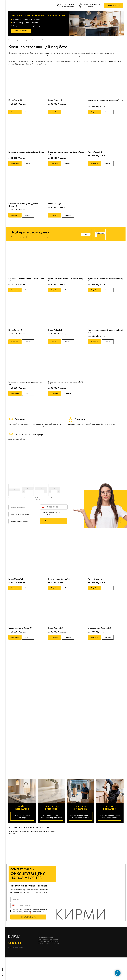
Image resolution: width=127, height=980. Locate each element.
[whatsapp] (16, 943)
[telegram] (13, 943)
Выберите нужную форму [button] (21, 237)
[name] (30, 899)
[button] (114, 6)
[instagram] (19, 943)
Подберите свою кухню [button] (30, 232)
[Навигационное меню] (2, 3)
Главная (11, 40)
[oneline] (23, 507)
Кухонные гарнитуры (22, 40)
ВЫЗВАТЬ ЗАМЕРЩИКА (28, 917)
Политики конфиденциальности (31, 913)
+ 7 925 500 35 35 (41, 827)
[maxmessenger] (10, 943)
